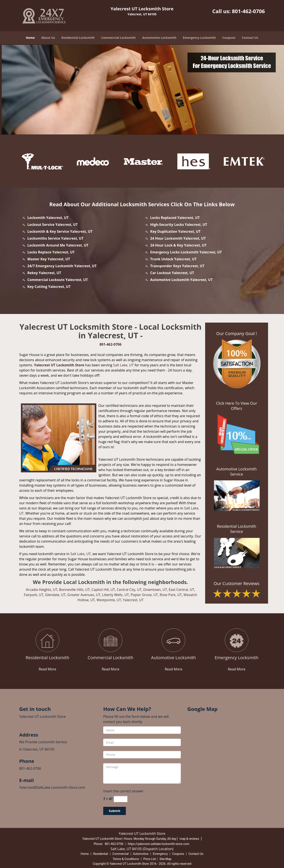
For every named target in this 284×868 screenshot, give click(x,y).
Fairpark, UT (34, 595)
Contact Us (250, 38)
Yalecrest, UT (133, 600)
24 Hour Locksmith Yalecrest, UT (178, 238)
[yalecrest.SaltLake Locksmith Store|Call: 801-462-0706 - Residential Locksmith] (48, 658)
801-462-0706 (248, 11)
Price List (150, 859)
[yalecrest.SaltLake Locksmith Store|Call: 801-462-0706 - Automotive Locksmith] (174, 658)
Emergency (160, 854)
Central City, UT (129, 590)
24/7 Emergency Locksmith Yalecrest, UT (62, 266)
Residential (101, 854)
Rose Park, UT (171, 595)
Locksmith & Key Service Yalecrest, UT (60, 231)
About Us (48, 38)
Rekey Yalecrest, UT (44, 273)
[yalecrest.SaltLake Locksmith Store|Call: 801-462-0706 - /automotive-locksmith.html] (174, 640)
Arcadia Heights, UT (42, 590)
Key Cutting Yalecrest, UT (49, 287)
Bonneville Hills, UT (74, 590)
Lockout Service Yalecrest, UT (53, 225)
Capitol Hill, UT (103, 590)
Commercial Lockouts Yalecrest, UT (58, 280)
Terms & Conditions (126, 859)
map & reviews (190, 839)
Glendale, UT (55, 595)
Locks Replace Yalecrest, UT (51, 252)
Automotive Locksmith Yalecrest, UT (181, 280)
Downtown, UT (155, 590)
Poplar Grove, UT (144, 595)
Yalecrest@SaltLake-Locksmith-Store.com (52, 787)
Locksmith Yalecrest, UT (48, 218)
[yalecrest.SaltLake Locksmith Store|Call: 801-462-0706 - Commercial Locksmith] (111, 658)
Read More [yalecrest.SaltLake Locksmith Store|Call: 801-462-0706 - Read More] (48, 669)
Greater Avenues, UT (84, 595)
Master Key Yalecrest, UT (49, 259)
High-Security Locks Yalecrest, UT (179, 225)
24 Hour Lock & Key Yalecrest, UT (178, 245)
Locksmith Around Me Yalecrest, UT (58, 245)
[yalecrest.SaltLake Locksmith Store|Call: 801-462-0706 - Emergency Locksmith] (237, 658)
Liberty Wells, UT (115, 595)
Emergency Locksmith (199, 38)
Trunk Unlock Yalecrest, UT (173, 259)
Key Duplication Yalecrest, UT (175, 231)
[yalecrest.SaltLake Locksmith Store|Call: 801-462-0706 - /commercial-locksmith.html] (110, 640)
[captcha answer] (120, 799)
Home (30, 38)
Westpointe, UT (109, 600)
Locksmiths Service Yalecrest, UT (55, 238)
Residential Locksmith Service (237, 529)
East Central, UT (181, 590)
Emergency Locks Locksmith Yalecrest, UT (186, 252)
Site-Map (165, 859)
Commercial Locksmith (118, 38)
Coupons (229, 38)
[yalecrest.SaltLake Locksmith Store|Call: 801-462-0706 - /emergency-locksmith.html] (236, 640)
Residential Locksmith (78, 38)
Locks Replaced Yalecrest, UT (175, 218)
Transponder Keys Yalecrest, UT (177, 266)
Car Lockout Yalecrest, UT (172, 273)
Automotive (141, 854)
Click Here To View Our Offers (236, 406)
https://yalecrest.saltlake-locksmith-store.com (158, 844)
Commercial (121, 854)
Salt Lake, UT (123, 365)
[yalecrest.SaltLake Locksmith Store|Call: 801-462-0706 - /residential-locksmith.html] (48, 640)
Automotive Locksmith (159, 38)
